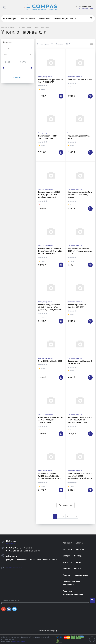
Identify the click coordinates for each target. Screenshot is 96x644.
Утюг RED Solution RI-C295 (50, 361)
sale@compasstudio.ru (14, 568)
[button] (4, 7)
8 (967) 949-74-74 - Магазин (19, 548)
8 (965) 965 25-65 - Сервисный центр (23, 551)
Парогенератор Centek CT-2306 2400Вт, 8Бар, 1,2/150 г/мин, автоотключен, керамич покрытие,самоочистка (50, 422)
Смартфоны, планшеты (65, 18)
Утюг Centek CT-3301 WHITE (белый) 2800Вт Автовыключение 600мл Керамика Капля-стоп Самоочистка (49, 478)
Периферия (45, 18)
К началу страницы (48, 631)
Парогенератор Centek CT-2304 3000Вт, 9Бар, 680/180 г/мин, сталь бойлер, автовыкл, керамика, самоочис (80, 422)
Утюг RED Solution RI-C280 (79, 80)
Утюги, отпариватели (46, 77)
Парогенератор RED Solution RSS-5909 (77, 306)
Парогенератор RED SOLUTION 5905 (47, 137)
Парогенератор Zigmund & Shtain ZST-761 (80, 362)
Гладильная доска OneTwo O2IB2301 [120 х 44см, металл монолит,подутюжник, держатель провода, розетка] (80, 198)
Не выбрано (11, 543)
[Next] (76, 516)
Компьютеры (9, 18)
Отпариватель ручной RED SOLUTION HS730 (51, 81)
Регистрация (88, 8)
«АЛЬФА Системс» (18, 641)
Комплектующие (27, 18)
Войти (81, 8)
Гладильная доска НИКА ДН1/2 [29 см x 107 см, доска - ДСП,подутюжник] (50, 307)
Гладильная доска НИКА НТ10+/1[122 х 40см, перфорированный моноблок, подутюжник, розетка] (49, 197)
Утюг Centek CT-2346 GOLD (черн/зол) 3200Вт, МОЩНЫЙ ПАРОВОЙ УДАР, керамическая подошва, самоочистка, (80, 478)
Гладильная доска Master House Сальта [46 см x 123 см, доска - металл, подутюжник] (50, 252)
